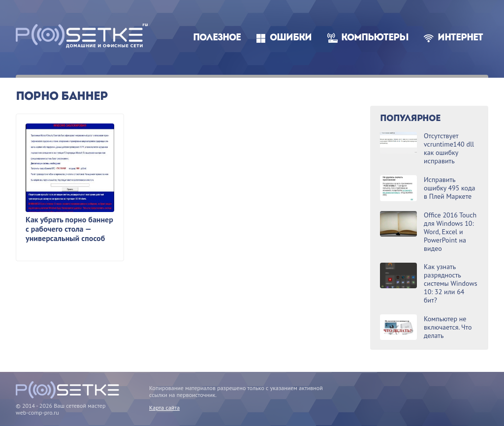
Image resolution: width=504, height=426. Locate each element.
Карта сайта (164, 408)
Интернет (460, 38)
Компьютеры (375, 38)
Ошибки (291, 38)
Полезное (217, 38)
